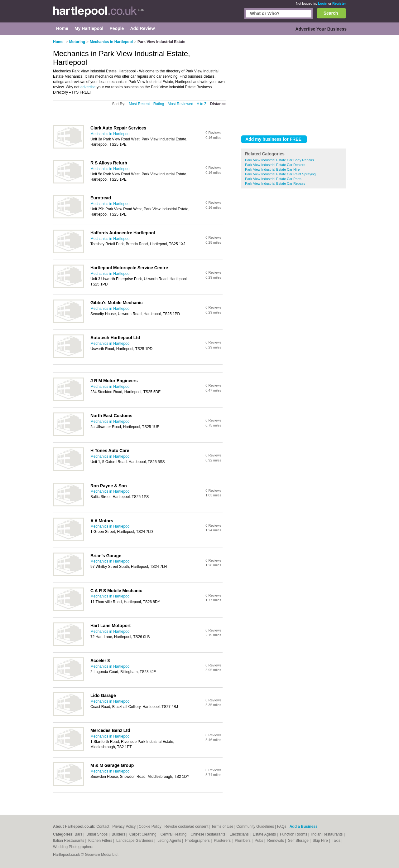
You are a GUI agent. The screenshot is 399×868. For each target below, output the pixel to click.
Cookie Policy (150, 827)
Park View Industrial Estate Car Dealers (275, 165)
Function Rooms (294, 834)
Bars (79, 834)
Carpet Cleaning (143, 834)
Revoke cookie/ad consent (186, 827)
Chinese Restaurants (208, 834)
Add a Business (304, 827)
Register (339, 3)
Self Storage (299, 841)
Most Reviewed (180, 104)
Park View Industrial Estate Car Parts (273, 179)
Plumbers (243, 841)
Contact (103, 827)
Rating (159, 104)
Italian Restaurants (69, 841)
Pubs (260, 841)
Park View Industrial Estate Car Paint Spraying (280, 174)
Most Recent (139, 104)
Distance (218, 104)
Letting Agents (170, 841)
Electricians (240, 834)
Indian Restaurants (328, 834)
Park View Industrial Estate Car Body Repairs (279, 160)
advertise (88, 87)
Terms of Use (222, 827)
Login (323, 3)
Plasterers (223, 841)
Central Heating (174, 834)
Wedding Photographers (73, 847)
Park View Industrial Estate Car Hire (272, 169)
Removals (276, 841)
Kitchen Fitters (101, 841)
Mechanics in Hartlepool (110, 134)
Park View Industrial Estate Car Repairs (275, 183)
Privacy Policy (124, 827)
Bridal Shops (97, 834)
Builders (119, 834)
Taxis (337, 841)
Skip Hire (321, 841)
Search (331, 13)
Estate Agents (265, 834)
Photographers (198, 841)
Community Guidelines (255, 827)
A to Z (202, 104)
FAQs (282, 827)
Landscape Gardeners (135, 841)
